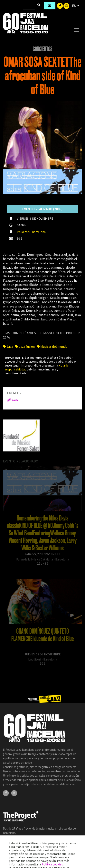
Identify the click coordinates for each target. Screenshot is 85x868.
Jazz (8, 347)
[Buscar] (29, 6)
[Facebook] (60, 5)
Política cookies (52, 864)
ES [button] (74, 6)
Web (12, 400)
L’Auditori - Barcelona (31, 232)
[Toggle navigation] (76, 30)
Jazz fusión (25, 347)
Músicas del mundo (52, 347)
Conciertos (43, 49)
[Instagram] (66, 5)
